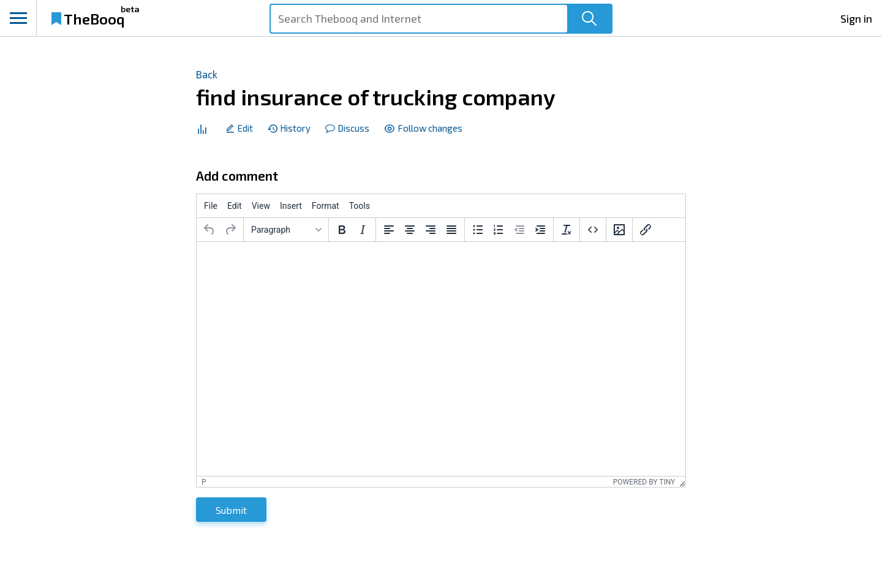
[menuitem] (211, 206)
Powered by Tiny (644, 482)
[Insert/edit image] (619, 230)
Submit (231, 510)
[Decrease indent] (519, 230)
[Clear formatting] (567, 230)
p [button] (204, 482)
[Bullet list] (478, 230)
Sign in (856, 18)
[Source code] (593, 230)
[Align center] (410, 230)
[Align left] (389, 230)
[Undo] (209, 230)
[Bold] (342, 230)
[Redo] (230, 230)
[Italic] (363, 230)
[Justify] (451, 230)
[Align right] (431, 230)
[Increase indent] (540, 230)
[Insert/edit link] (646, 230)
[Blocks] (286, 230)
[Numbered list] (499, 230)
